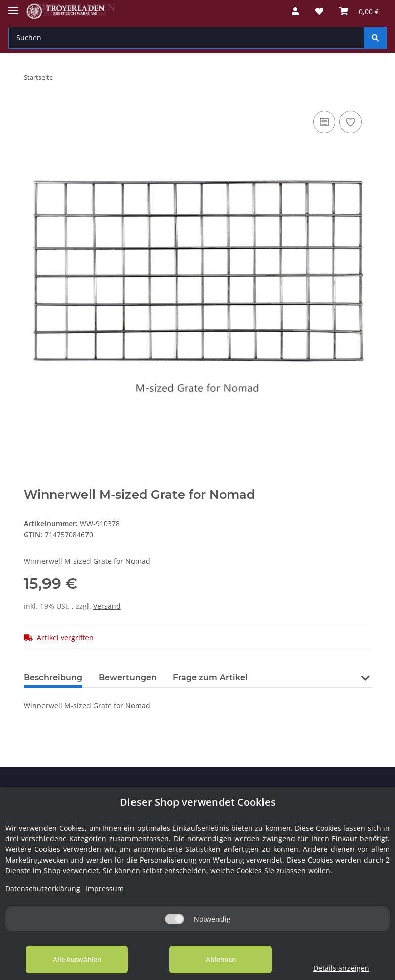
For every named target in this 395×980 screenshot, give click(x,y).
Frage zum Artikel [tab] (210, 678)
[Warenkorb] (359, 11)
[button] (295, 11)
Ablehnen (220, 959)
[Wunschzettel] (319, 11)
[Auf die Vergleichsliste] (324, 122)
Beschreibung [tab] (53, 678)
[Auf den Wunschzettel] (350, 122)
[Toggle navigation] (13, 6)
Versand (107, 606)
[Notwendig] (174, 919)
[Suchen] (186, 38)
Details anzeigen (341, 968)
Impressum (105, 889)
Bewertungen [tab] (128, 678)
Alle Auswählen (77, 959)
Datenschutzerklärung (43, 889)
